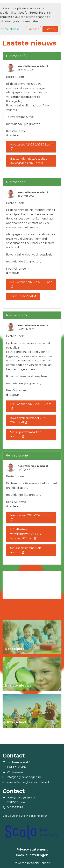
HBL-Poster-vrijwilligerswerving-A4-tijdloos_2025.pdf (26, 534)
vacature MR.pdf (23, 296)
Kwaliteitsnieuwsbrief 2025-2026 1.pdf (29, 420)
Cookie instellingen (32, 855)
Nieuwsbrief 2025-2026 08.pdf (31, 284)
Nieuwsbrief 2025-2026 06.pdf (31, 517)
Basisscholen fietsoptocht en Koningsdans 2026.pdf (30, 161)
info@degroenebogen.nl (24, 777)
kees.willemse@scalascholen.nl (28, 782)
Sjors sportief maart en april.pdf (26, 550)
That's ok (50, 29)
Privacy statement (32, 849)
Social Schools (41, 863)
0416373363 (15, 772)
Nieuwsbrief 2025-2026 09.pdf (31, 147)
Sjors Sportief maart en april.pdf (26, 434)
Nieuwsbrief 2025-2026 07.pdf (31, 406)
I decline (33, 29)
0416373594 (15, 807)
